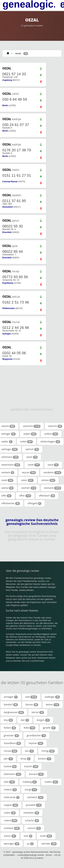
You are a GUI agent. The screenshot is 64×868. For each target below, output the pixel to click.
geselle (49, 728)
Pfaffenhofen (9, 308)
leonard (36, 774)
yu (30, 844)
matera (10, 790)
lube (9, 782)
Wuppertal (7, 359)
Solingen (7, 334)
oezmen (29, 488)
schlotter (12, 828)
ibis (29, 751)
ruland (11, 820)
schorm (34, 828)
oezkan (48, 480)
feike (29, 728)
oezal (18, 53)
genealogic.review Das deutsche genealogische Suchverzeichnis (32, 522)
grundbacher (36, 735)
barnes (32, 705)
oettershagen (50, 442)
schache (32, 820)
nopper (11, 805)
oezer (27, 480)
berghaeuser (14, 712)
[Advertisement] (31, 377)
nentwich (35, 797)
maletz (51, 782)
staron (10, 836)
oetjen (30, 434)
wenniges (12, 844)
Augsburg (7, 80)
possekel (34, 805)
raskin (10, 813)
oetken (51, 434)
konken (45, 759)
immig (48, 751)
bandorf (11, 705)
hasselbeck (12, 743)
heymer (36, 743)
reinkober (31, 813)
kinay (26, 759)
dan (25, 720)
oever (32, 457)
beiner (52, 705)
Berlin (5, 105)
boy (8, 720)
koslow (10, 766)
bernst (38, 712)
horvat (11, 751)
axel (31, 697)
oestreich (32, 426)
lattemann (13, 774)
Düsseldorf (8, 207)
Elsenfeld (7, 232)
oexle (34, 465)
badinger (52, 697)
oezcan (29, 472)
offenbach (47, 496)
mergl (31, 790)
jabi (8, 759)
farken (10, 728)
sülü (28, 836)
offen (25, 496)
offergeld (34, 503)
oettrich (32, 449)
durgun (43, 720)
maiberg (30, 782)
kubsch (31, 766)
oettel (26, 442)
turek (46, 836)
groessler (11, 735)
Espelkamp (8, 283)
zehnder (49, 844)
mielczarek (12, 797)
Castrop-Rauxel (10, 182)
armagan (11, 697)
